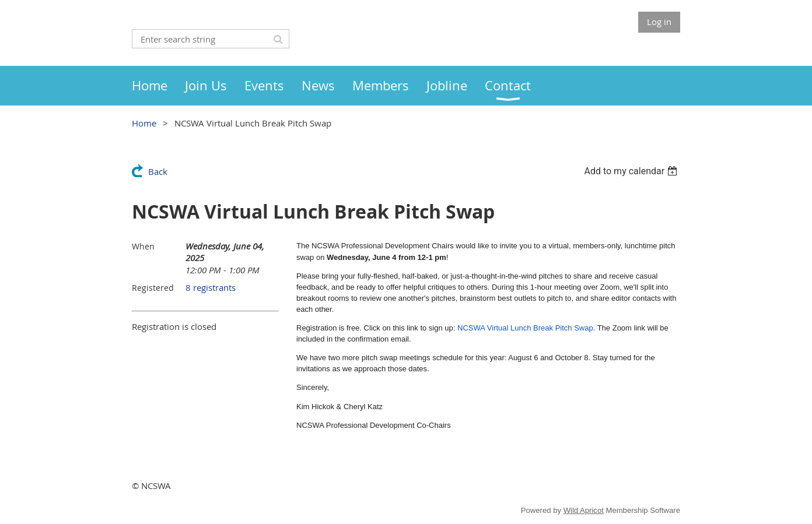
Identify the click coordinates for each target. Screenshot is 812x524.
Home (144, 123)
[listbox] (632, 171)
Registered (153, 288)
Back (158, 171)
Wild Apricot (584, 510)
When (143, 246)
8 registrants (211, 287)
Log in (659, 22)
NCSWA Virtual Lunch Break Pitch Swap (525, 328)
